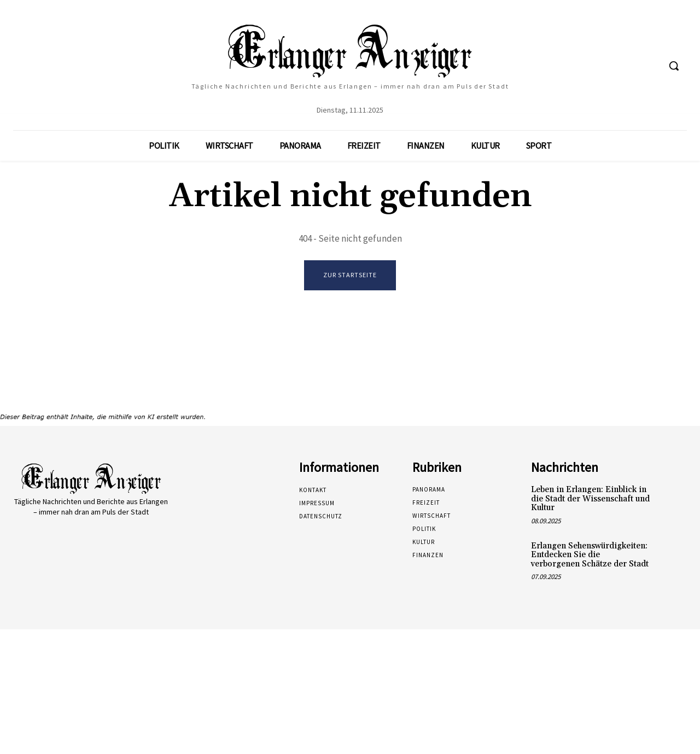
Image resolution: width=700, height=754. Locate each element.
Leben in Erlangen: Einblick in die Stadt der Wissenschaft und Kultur (590, 499)
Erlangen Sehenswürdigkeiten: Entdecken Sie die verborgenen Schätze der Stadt (590, 555)
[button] (674, 66)
